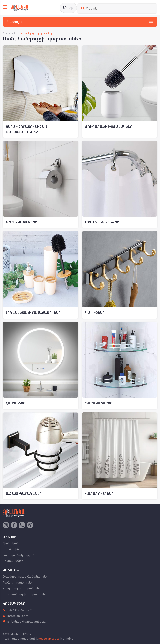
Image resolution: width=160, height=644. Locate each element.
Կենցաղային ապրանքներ (22, 588)
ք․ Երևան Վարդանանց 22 (24, 622)
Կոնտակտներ (13, 561)
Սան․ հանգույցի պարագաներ (25, 594)
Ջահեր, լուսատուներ (18, 583)
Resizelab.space (49, 639)
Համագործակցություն (18, 555)
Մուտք (68, 8)
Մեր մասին (11, 549)
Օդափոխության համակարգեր (25, 576)
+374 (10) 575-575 (18, 610)
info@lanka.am (16, 616)
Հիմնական (9, 33)
